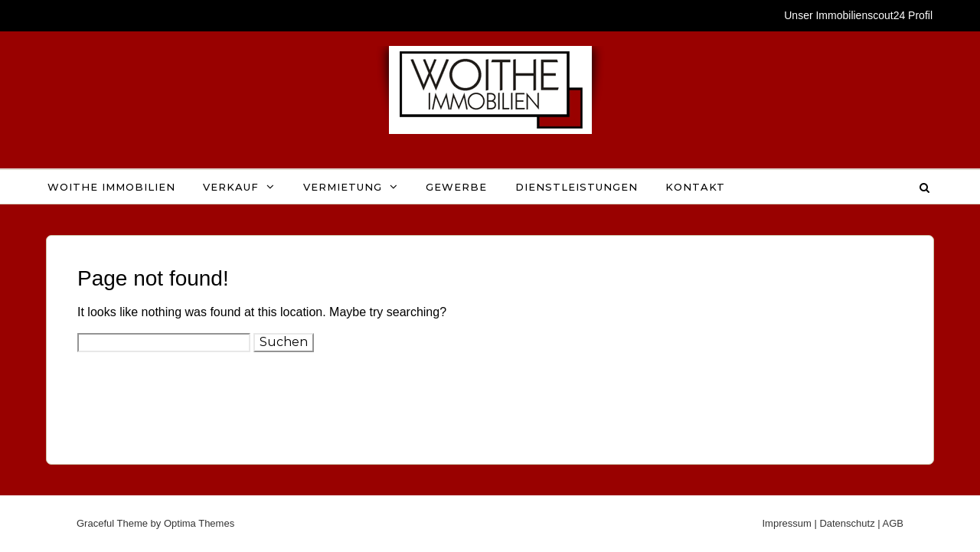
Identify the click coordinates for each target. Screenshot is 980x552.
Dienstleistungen (577, 187)
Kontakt (695, 187)
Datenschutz (847, 523)
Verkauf (231, 187)
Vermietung (343, 187)
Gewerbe (456, 187)
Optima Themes (199, 523)
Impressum (786, 523)
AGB (893, 523)
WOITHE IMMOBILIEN (111, 187)
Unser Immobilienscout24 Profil (858, 15)
